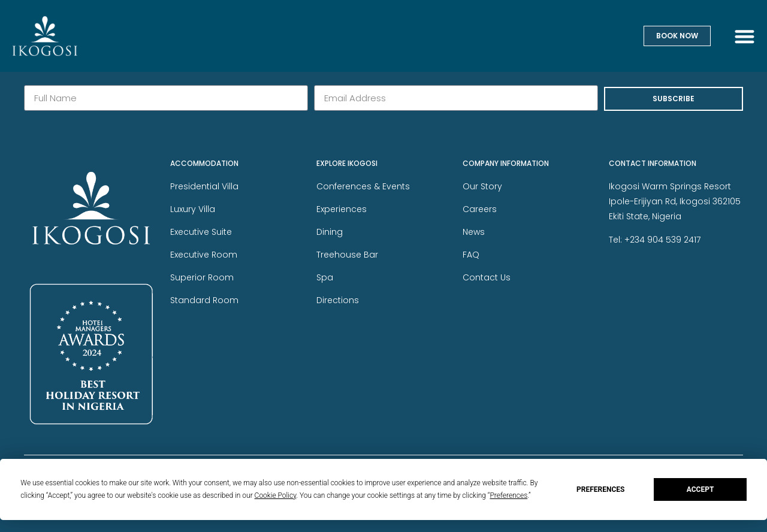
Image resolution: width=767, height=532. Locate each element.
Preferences (600, 489)
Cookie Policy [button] (276, 495)
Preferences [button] (508, 495)
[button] (745, 36)
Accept (700, 489)
